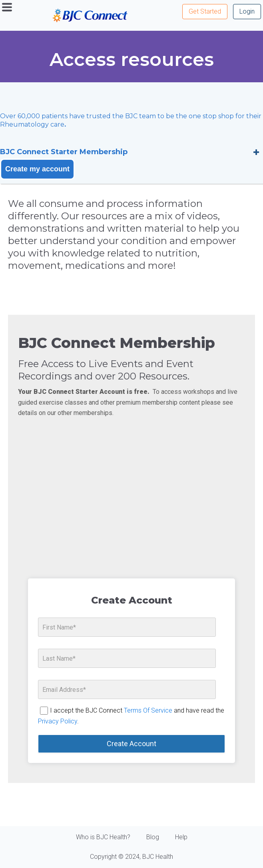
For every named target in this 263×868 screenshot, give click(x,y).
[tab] (131, 152)
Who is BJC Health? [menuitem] (103, 837)
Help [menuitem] (181, 837)
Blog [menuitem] (153, 837)
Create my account (37, 169)
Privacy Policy (58, 721)
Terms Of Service (148, 710)
